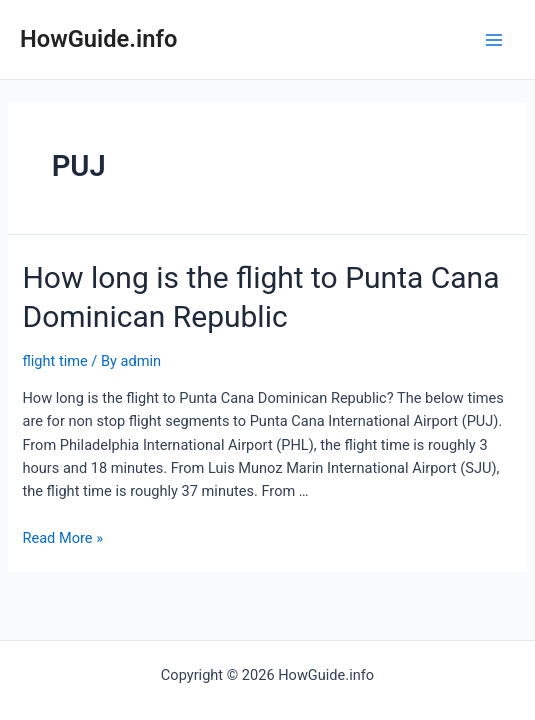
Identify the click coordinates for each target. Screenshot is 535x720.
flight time (54, 361)
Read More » (62, 538)
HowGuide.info (98, 39)
